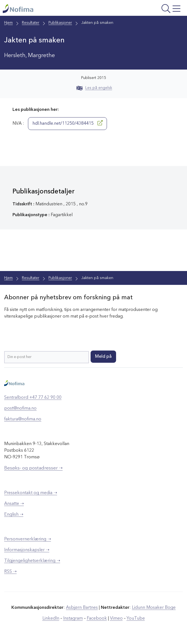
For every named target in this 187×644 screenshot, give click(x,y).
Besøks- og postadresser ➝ (33, 468)
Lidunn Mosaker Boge (154, 608)
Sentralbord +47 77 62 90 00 (33, 398)
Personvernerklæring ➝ (28, 539)
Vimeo (116, 619)
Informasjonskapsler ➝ (27, 550)
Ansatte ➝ (14, 504)
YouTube (136, 619)
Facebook (97, 619)
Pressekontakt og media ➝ (31, 493)
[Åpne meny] (151, 9)
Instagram (73, 619)
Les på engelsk (94, 88)
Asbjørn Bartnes (82, 608)
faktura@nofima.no (23, 419)
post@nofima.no (20, 408)
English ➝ (14, 515)
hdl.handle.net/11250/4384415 (67, 123)
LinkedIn (51, 619)
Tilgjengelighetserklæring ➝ (32, 561)
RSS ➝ (10, 572)
